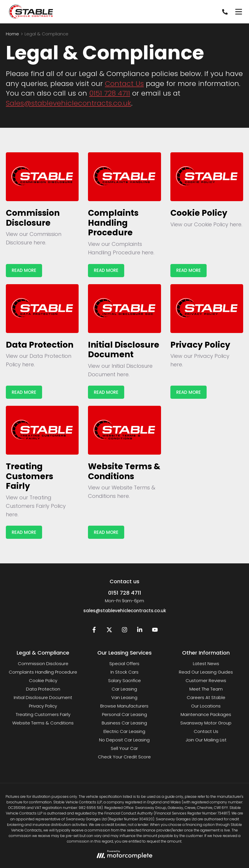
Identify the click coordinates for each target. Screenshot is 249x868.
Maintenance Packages (206, 714)
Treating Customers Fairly (43, 714)
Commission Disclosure (43, 663)
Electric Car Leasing (124, 731)
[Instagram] (124, 631)
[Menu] (238, 12)
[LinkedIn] (140, 631)
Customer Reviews (206, 680)
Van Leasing (124, 697)
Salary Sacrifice (124, 680)
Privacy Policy (43, 706)
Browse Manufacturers (124, 706)
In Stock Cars (124, 672)
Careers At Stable (206, 697)
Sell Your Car (124, 748)
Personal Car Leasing (124, 714)
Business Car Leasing (124, 723)
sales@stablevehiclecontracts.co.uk (125, 611)
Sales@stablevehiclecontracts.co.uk (69, 103)
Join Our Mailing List (206, 740)
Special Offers (124, 663)
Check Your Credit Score (124, 757)
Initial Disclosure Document (43, 697)
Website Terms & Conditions (43, 723)
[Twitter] (109, 631)
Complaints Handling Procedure (43, 672)
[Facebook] (94, 631)
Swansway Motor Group (206, 723)
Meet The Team (206, 689)
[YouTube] (155, 631)
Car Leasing (124, 689)
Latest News (206, 663)
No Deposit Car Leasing (124, 740)
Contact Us (124, 83)
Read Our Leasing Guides (206, 672)
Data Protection (43, 689)
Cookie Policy (43, 680)
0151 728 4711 (110, 93)
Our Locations (206, 706)
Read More (24, 270)
